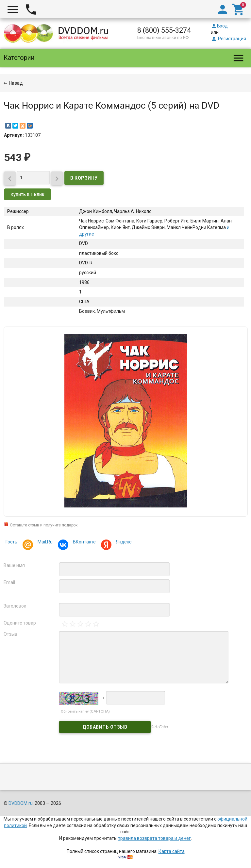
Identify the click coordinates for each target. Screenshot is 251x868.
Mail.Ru (44, 543)
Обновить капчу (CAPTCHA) (85, 711)
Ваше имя (14, 565)
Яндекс (123, 543)
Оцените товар (20, 623)
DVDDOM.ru (21, 803)
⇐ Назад (13, 83)
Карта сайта (172, 851)
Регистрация (228, 39)
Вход (219, 26)
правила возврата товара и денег (154, 838)
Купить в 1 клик (27, 194)
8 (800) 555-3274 (164, 30)
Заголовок (15, 606)
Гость (11, 542)
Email (9, 582)
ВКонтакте (83, 543)
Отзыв (10, 634)
